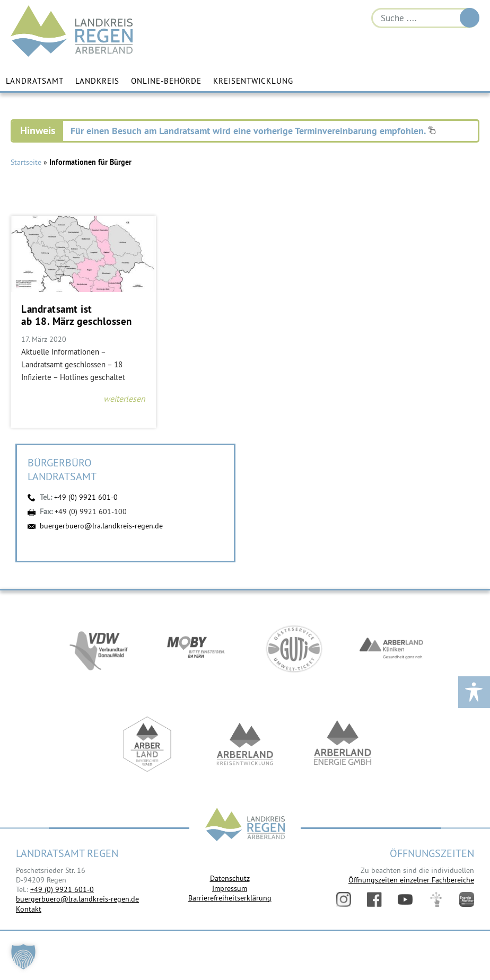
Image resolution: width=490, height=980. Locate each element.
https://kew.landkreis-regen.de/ (245, 744)
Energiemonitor (467, 899)
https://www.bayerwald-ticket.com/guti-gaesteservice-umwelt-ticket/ (294, 649)
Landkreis (97, 81)
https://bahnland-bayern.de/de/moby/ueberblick (196, 649)
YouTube (405, 899)
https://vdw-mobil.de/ (99, 649)
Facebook (374, 899)
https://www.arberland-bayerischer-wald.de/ (147, 744)
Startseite (26, 162)
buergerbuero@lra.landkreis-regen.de (101, 526)
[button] (23, 957)
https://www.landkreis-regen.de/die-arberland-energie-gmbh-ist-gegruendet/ (343, 744)
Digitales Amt (436, 899)
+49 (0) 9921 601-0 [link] (62, 889)
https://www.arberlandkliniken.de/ (391, 649)
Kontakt (29, 909)
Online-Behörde (166, 81)
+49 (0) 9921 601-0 (86, 497)
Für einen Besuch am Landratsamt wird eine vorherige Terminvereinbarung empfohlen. (253, 131)
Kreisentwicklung (253, 81)
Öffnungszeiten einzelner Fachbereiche (411, 880)
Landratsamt (35, 81)
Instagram (344, 899)
